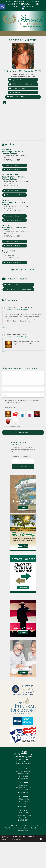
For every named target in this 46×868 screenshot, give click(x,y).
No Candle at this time (13, 427)
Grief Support (10, 828)
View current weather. (24, 270)
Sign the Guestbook (17, 88)
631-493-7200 (23, 776)
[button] (2, 7)
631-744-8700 (24, 792)
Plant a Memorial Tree (16, 97)
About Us (11, 826)
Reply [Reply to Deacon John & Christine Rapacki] (4, 327)
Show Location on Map (13, 169)
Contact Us (35, 826)
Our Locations (23, 830)
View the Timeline (13, 285)
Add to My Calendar (12, 165)
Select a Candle (10, 407)
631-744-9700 (23, 790)
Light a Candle (16, 80)
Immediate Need (22, 826)
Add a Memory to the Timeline (21, 84)
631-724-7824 (24, 806)
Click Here (23, 508)
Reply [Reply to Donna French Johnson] (4, 352)
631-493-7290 (24, 778)
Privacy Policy (16, 839)
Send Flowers (15, 92)
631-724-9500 (23, 804)
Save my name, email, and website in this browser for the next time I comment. (23, 401)
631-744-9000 (23, 818)
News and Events (23, 828)
